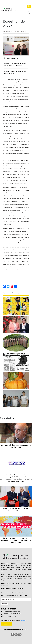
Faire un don (6, 624)
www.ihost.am (24, 620)
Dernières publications (11, 58)
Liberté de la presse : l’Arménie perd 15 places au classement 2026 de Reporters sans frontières (16, 541)
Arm (29, 14)
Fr (29, 12)
